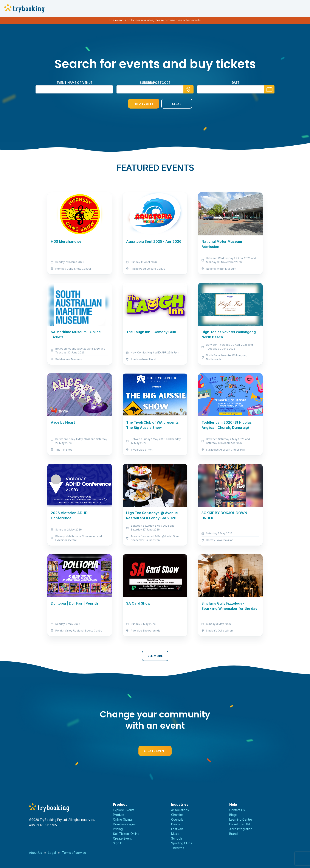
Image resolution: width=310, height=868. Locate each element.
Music (175, 834)
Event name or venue (74, 83)
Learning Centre (241, 819)
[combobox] (155, 89)
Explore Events (124, 810)
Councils (177, 819)
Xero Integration (241, 829)
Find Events (138, 104)
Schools (177, 838)
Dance (176, 824)
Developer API (240, 824)
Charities (177, 815)
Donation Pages (124, 824)
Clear (172, 104)
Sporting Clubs (182, 843)
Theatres (178, 848)
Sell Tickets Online (126, 834)
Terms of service (74, 853)
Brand (233, 834)
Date (236, 83)
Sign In (118, 843)
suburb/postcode (155, 83)
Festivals (177, 829)
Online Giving (122, 819)
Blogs (233, 815)
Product (119, 815)
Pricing (118, 829)
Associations (180, 810)
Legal (52, 853)
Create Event (155, 751)
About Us (36, 853)
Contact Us (237, 810)
